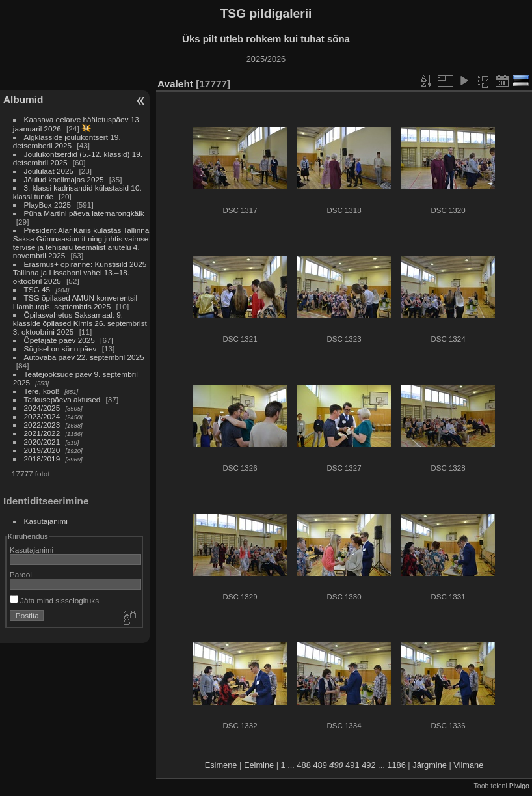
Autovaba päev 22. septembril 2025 (84, 357)
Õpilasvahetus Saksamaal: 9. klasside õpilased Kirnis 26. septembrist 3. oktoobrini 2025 (80, 323)
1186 (396, 765)
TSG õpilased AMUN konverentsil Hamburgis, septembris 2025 (75, 302)
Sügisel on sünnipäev (60, 349)
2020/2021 (42, 442)
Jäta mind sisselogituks (54, 600)
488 (303, 765)
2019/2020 (42, 450)
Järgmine (430, 765)
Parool (21, 574)
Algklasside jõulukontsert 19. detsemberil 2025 (67, 141)
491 (352, 765)
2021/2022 (42, 433)
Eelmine (259, 765)
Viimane (468, 765)
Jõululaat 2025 (49, 171)
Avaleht (175, 84)
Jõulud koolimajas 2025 (64, 179)
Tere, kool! (42, 391)
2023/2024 (42, 416)
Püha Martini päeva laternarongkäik (84, 213)
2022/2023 (42, 425)
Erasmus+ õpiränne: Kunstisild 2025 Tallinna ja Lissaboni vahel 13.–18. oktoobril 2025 (80, 272)
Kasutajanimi (46, 521)
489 (320, 765)
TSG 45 (37, 289)
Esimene (221, 765)
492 (368, 765)
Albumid (23, 99)
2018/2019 (42, 459)
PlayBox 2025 (48, 205)
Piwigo (519, 786)
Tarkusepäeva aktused (62, 399)
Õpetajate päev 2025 (60, 340)
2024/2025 (42, 408)
